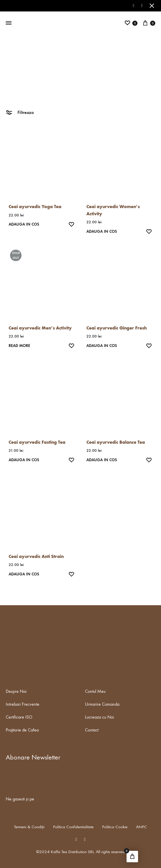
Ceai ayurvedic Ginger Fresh (117, 328)
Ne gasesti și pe (20, 799)
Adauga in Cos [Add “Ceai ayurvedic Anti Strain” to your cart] (24, 574)
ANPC (141, 827)
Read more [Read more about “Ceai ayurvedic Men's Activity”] (19, 346)
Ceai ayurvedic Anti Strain (36, 556)
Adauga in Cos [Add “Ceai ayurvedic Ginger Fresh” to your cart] (102, 346)
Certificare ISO (19, 717)
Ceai (78, 83)
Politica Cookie (115, 827)
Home (67, 83)
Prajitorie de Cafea (22, 730)
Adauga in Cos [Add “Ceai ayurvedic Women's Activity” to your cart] (102, 231)
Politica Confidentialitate (73, 827)
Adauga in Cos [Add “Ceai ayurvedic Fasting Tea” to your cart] (24, 460)
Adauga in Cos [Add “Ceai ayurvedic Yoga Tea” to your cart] (24, 224)
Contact (92, 730)
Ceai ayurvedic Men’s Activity (40, 328)
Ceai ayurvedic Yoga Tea (35, 207)
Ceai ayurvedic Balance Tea (116, 442)
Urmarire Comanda (102, 704)
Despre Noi (16, 691)
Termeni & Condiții (29, 827)
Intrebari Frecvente (23, 704)
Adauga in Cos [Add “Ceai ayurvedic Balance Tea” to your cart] (102, 460)
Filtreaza (20, 112)
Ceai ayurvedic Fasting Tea (37, 442)
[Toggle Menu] (9, 23)
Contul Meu (95, 691)
